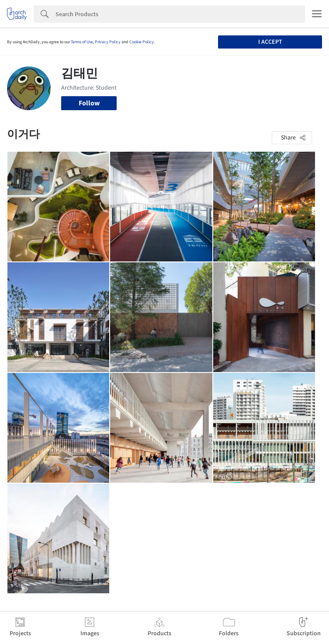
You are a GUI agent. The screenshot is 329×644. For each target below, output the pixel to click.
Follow (89, 103)
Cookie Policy (142, 42)
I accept (270, 42)
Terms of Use (82, 42)
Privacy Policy (108, 42)
